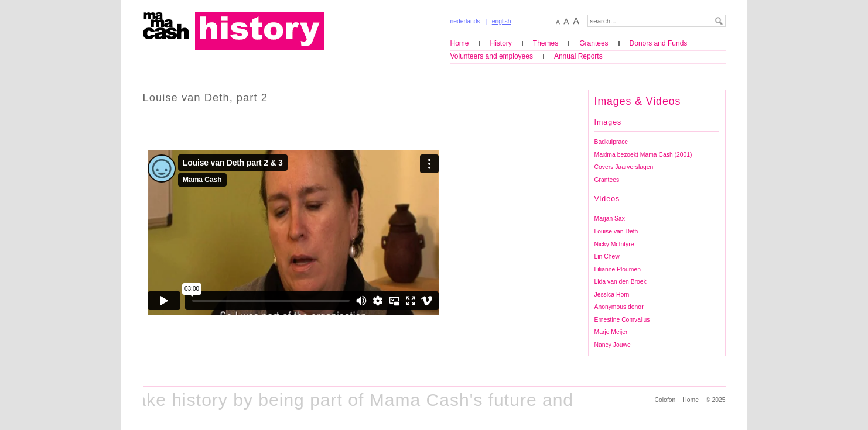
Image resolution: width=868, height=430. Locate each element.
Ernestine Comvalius (622, 320)
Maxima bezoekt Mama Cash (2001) (643, 155)
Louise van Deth (616, 231)
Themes (546, 43)
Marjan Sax (610, 219)
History (501, 43)
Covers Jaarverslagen (624, 167)
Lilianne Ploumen (618, 269)
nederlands (465, 21)
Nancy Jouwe (613, 345)
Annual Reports (578, 56)
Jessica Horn (612, 295)
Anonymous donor (619, 307)
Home (460, 43)
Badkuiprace (611, 142)
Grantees (594, 43)
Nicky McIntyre (614, 244)
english (502, 21)
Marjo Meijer (611, 332)
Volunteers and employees (492, 56)
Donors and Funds (659, 43)
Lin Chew (607, 257)
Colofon (665, 400)
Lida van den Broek (621, 282)
